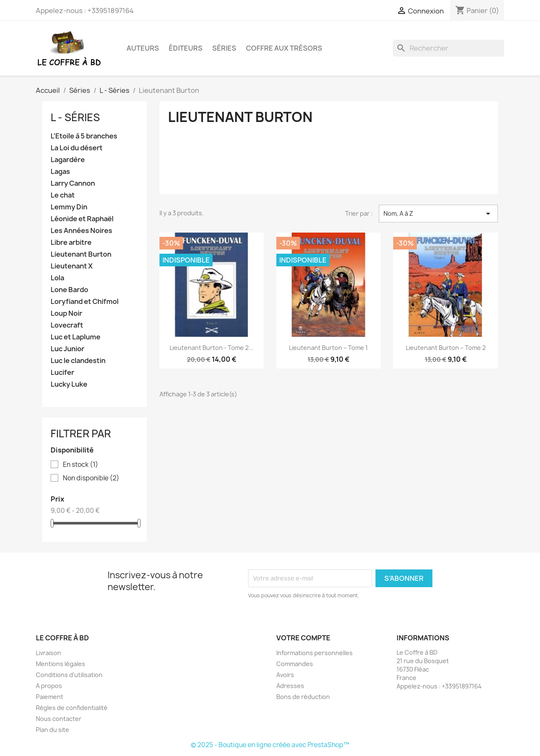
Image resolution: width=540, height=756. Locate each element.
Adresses (290, 686)
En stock (81, 465)
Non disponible (91, 478)
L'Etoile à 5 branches (84, 136)
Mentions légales (61, 664)
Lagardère (68, 160)
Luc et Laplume (76, 337)
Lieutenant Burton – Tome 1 (328, 348)
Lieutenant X (72, 266)
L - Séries (75, 117)
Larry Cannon (73, 183)
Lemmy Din (69, 207)
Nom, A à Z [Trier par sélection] (438, 214)
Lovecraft (67, 325)
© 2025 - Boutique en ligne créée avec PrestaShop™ (270, 745)
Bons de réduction (303, 697)
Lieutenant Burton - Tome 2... (212, 348)
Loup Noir (66, 313)
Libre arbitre (71, 243)
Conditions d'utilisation (69, 675)
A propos (49, 686)
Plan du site (53, 730)
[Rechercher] (448, 48)
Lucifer (62, 373)
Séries (224, 48)
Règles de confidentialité (72, 708)
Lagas (60, 172)
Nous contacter (59, 719)
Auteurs (143, 48)
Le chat (63, 195)
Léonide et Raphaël (82, 219)
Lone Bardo (69, 290)
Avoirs (285, 675)
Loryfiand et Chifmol (85, 302)
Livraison (49, 653)
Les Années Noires (81, 231)
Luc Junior (67, 349)
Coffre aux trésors (284, 48)
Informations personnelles (315, 653)
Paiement (50, 697)
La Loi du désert (77, 148)
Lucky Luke (69, 384)
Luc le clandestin (78, 361)
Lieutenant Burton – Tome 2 (446, 348)
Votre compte (303, 638)
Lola (57, 278)
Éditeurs (186, 48)
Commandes (295, 664)
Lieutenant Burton (81, 254)
